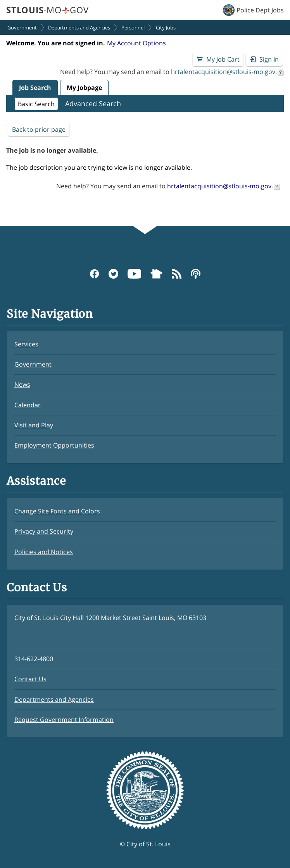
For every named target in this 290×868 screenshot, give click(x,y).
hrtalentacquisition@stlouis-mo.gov (223, 72)
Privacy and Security (44, 531)
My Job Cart (223, 59)
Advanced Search (93, 103)
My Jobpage (84, 88)
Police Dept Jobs (260, 10)
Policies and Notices (44, 552)
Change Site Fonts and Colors (57, 511)
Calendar (28, 405)
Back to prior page (39, 129)
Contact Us (30, 679)
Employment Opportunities (54, 445)
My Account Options (136, 43)
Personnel (133, 28)
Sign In (269, 59)
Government (22, 28)
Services (26, 344)
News (22, 384)
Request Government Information (64, 720)
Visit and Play (34, 425)
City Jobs (166, 28)
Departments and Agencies (79, 28)
